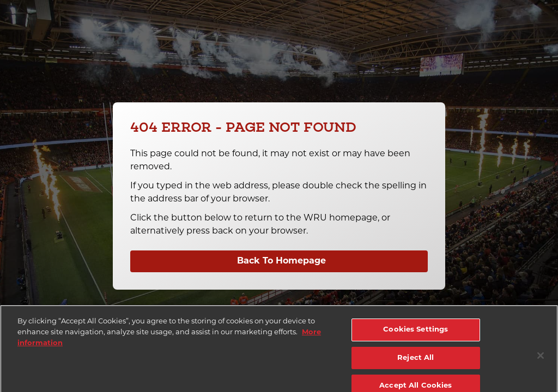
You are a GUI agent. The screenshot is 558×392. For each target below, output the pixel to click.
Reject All (416, 361)
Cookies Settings (416, 332)
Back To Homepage (281, 261)
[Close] (541, 358)
